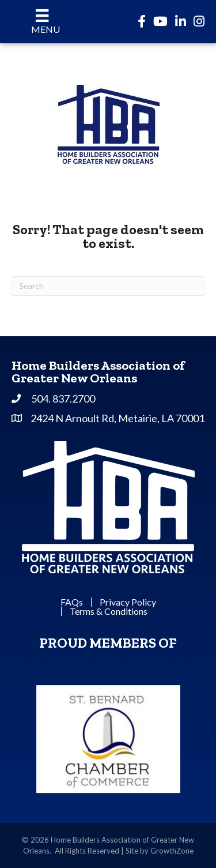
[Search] (108, 286)
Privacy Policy (128, 602)
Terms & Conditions (109, 611)
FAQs (72, 602)
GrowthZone (172, 851)
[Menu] (42, 22)
